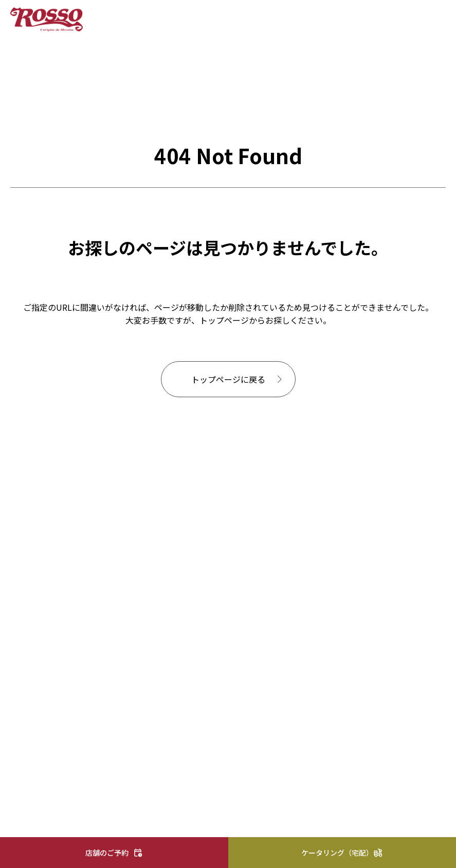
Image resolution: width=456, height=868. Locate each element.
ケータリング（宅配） (337, 853)
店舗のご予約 (107, 853)
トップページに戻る (228, 379)
